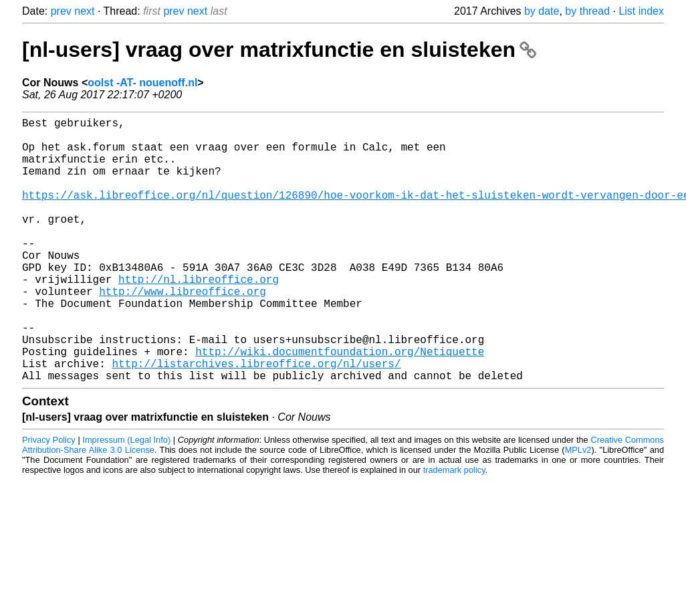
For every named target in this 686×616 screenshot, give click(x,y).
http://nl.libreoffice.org (199, 316)
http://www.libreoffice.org (183, 331)
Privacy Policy (49, 499)
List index (641, 11)
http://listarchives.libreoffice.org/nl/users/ (256, 419)
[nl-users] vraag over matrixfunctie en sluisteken (279, 49)
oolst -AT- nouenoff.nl (142, 83)
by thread (587, 11)
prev (61, 11)
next (84, 11)
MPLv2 (578, 509)
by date (542, 11)
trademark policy (454, 529)
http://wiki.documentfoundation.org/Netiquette (340, 405)
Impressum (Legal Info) (126, 499)
